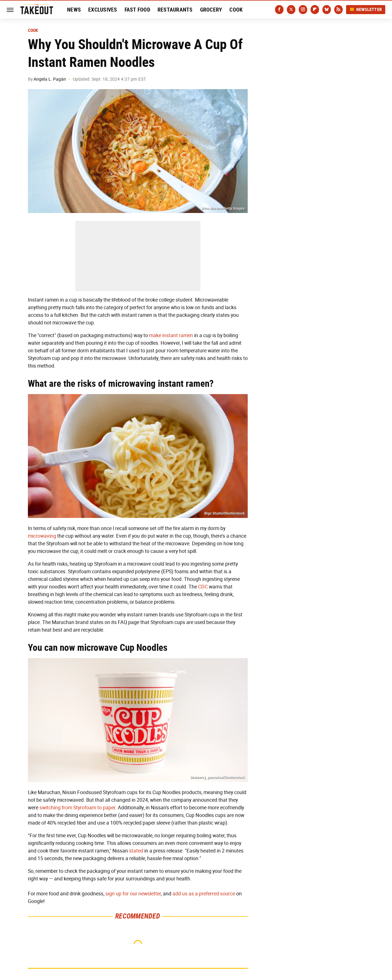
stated (136, 851)
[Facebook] (279, 10)
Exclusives (103, 10)
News (74, 10)
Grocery (211, 10)
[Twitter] (291, 10)
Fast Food (137, 10)
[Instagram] (303, 10)
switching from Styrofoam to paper (77, 808)
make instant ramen (171, 335)
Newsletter (366, 9)
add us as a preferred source (204, 894)
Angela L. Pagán (50, 79)
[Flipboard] (315, 10)
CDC (203, 587)
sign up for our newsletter (133, 894)
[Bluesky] (327, 10)
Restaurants (175, 10)
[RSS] (338, 10)
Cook (236, 10)
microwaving (42, 536)
